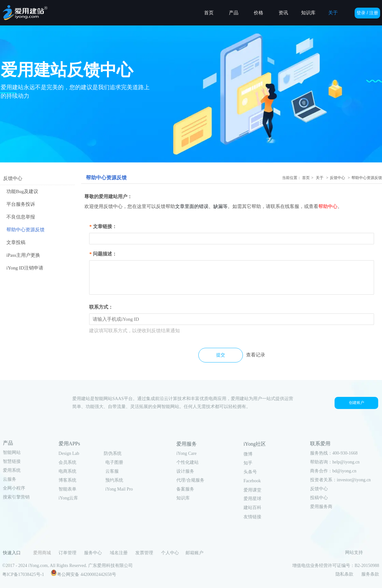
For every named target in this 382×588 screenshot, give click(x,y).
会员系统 (67, 462)
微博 (248, 454)
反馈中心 (337, 178)
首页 (306, 178)
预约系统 (114, 480)
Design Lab (69, 453)
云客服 (112, 471)
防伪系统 (113, 453)
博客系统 (67, 480)
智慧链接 (12, 461)
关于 (320, 178)
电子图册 (114, 462)
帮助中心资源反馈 (367, 178)
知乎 (248, 463)
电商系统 (67, 471)
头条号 (250, 472)
